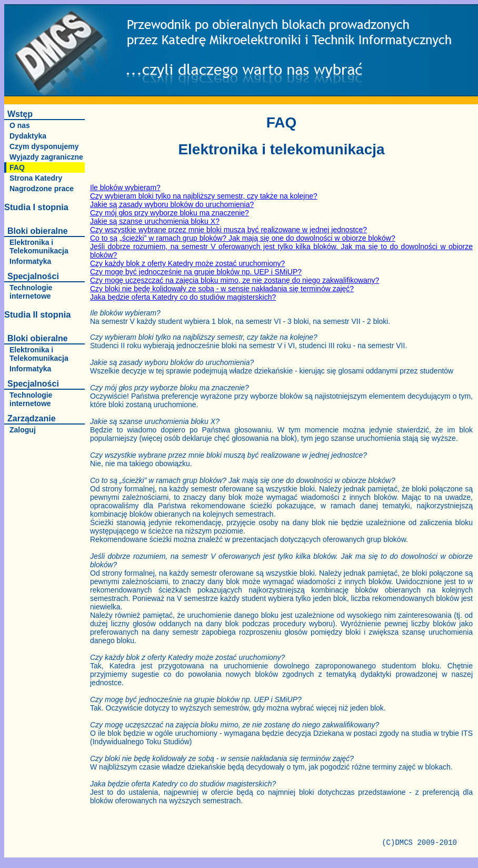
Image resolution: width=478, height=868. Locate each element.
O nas (20, 125)
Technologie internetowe (31, 292)
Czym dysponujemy (44, 146)
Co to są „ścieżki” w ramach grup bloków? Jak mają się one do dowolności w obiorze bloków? (243, 238)
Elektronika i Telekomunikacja (39, 246)
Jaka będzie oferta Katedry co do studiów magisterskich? (183, 297)
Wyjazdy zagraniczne (46, 157)
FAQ (17, 167)
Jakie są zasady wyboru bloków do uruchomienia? (172, 204)
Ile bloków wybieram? (125, 188)
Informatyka (30, 261)
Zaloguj (23, 430)
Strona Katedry (36, 178)
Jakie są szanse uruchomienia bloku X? (155, 221)
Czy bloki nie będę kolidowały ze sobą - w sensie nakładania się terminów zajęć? (222, 289)
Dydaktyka (28, 136)
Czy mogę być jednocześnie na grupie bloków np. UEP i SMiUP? (196, 272)
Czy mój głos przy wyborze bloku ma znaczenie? (170, 213)
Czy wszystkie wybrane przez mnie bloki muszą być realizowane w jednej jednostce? (228, 230)
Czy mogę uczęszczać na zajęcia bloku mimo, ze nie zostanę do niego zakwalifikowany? (235, 280)
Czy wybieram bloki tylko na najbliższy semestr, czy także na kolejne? (204, 196)
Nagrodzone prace (42, 189)
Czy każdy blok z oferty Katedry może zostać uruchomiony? (187, 263)
